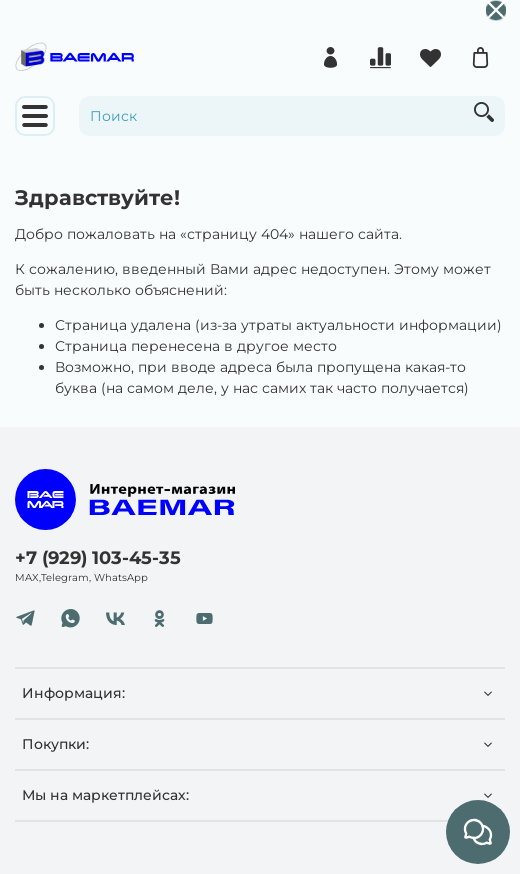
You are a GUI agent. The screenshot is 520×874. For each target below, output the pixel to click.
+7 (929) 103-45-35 (98, 557)
